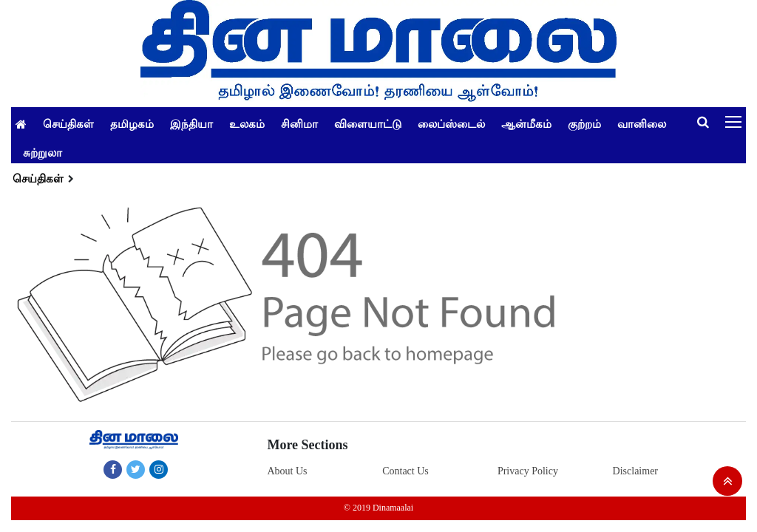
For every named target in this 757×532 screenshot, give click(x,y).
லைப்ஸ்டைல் (451, 123)
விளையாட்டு (368, 123)
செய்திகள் (68, 123)
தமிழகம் (132, 123)
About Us (287, 471)
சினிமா (299, 123)
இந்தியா (191, 123)
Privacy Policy (528, 471)
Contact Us (405, 471)
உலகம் (247, 123)
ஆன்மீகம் (526, 123)
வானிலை (642, 123)
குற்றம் (584, 123)
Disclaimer (635, 471)
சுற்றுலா (43, 152)
